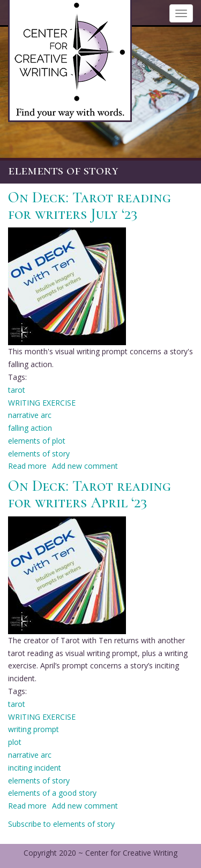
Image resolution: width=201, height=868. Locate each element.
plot (15, 742)
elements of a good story (52, 793)
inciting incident (35, 768)
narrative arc (30, 415)
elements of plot (37, 441)
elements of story (39, 454)
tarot (17, 390)
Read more (27, 466)
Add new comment (85, 466)
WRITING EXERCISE (42, 403)
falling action (30, 428)
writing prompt (33, 729)
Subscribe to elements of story (61, 824)
